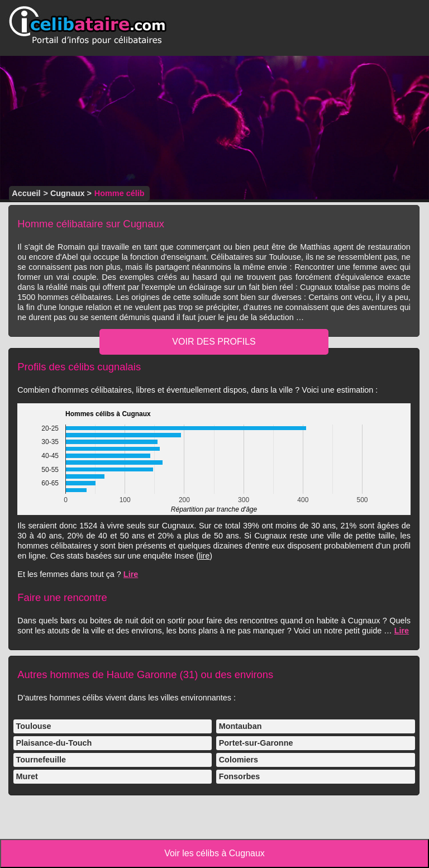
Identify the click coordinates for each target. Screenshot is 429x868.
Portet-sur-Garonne (256, 743)
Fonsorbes (240, 776)
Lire (131, 574)
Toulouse (34, 726)
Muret (27, 776)
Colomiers (239, 760)
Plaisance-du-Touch (54, 743)
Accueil (26, 193)
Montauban (240, 726)
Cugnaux (68, 193)
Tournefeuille (41, 760)
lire (204, 556)
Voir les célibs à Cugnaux (214, 853)
